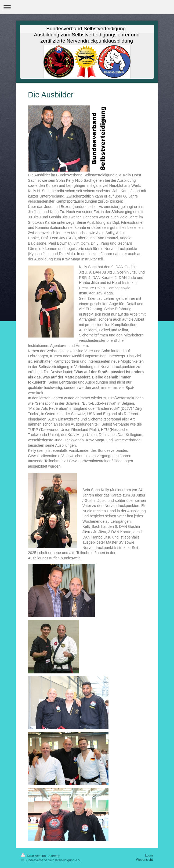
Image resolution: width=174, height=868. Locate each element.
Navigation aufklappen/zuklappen (87, 7)
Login (149, 855)
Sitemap (54, 856)
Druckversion (34, 856)
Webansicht (144, 860)
